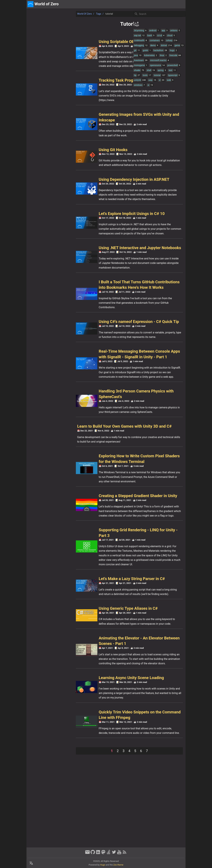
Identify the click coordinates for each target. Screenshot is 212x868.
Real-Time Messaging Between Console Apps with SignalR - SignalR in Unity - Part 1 (88, 396)
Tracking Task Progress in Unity (80, 85)
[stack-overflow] (109, 854)
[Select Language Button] (31, 863)
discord (180, 4)
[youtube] (119, 854)
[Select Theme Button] (160, 4)
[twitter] (114, 854)
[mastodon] (103, 854)
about (169, 4)
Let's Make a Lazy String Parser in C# (85, 648)
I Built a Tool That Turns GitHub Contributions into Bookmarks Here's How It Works (85, 311)
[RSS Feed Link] (125, 854)
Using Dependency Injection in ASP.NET (87, 188)
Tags (52, 14)
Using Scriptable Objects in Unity (81, 42)
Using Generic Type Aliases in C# (81, 682)
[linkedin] (98, 854)
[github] (93, 854)
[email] (87, 854)
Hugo (103, 865)
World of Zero (38, 14)
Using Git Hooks (66, 154)
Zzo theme (118, 865)
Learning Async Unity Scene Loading (85, 761)
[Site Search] (159, 14)
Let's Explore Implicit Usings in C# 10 (85, 227)
